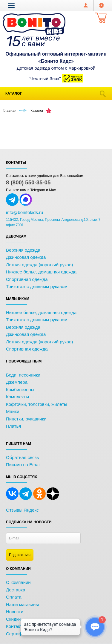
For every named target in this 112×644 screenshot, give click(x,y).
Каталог (14, 94)
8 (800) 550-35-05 (28, 182)
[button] (11, 5)
